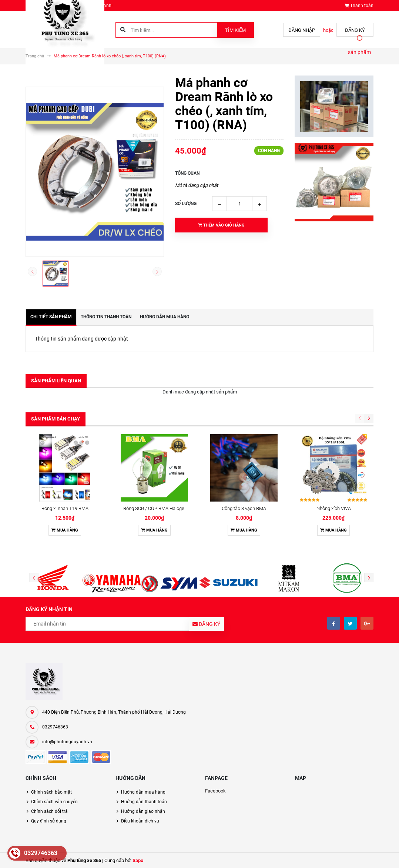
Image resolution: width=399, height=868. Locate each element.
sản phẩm (359, 52)
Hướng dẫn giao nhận (143, 811)
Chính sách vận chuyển (54, 802)
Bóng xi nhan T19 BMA (65, 508)
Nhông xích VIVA (334, 508)
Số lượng (186, 204)
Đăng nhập (302, 30)
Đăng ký (355, 30)
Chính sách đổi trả (49, 811)
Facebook (215, 791)
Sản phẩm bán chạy (56, 419)
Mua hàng (65, 530)
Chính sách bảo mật (51, 792)
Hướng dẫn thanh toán (144, 802)
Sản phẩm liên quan (56, 381)
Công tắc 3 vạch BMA (244, 508)
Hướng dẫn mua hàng (143, 792)
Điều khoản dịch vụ (140, 821)
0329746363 (55, 727)
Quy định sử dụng (49, 821)
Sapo (138, 860)
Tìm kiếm (235, 30)
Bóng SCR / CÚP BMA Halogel (154, 508)
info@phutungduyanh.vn (67, 742)
